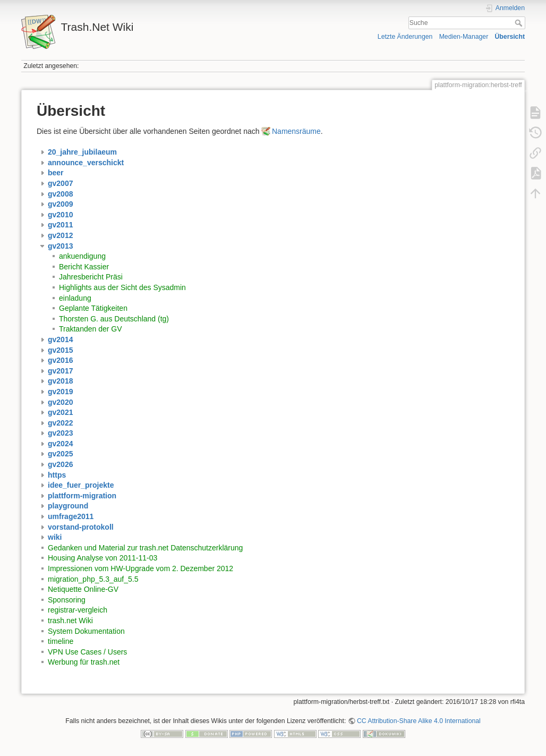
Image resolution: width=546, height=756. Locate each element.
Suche (520, 23)
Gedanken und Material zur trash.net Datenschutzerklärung (145, 548)
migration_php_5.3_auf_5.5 (93, 579)
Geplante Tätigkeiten (93, 308)
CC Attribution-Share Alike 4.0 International (419, 721)
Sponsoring (67, 600)
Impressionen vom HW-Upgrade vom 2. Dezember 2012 (140, 568)
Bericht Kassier (84, 267)
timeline (61, 641)
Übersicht (510, 37)
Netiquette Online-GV (83, 589)
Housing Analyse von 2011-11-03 (103, 558)
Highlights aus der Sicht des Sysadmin (122, 287)
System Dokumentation (86, 631)
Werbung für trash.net (84, 662)
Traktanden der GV (91, 329)
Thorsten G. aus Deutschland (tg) (114, 319)
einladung (75, 298)
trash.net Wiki (70, 621)
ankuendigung (82, 256)
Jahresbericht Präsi (91, 277)
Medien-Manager (464, 37)
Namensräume (296, 131)
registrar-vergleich (78, 610)
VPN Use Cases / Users (87, 652)
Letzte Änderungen (405, 37)
